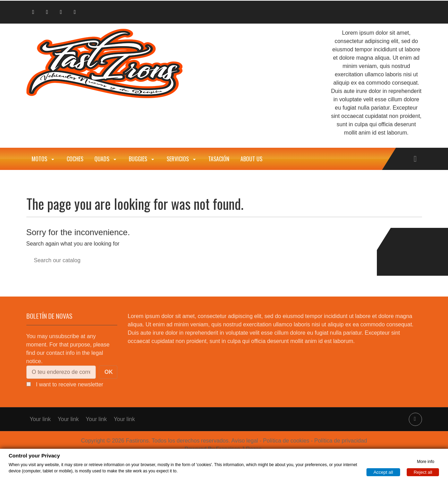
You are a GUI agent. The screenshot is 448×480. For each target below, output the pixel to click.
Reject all (423, 472)
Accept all (383, 472)
